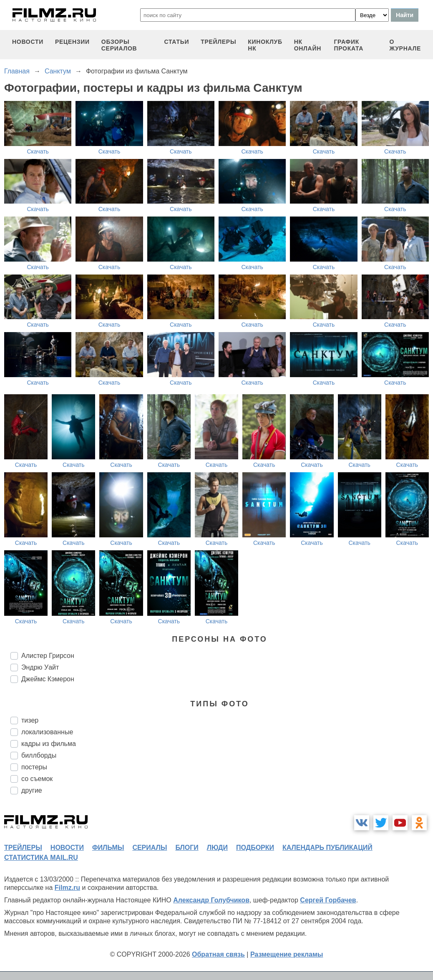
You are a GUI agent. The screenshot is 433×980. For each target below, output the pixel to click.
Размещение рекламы (287, 954)
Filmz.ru (67, 888)
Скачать (38, 151)
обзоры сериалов (119, 45)
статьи (176, 42)
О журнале (405, 45)
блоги (187, 848)
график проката (349, 45)
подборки (255, 848)
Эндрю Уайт (40, 667)
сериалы (150, 848)
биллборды (39, 755)
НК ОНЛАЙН (308, 45)
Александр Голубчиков (211, 900)
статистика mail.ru (41, 858)
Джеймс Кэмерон (48, 679)
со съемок (37, 779)
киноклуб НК (265, 45)
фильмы (108, 848)
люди (217, 848)
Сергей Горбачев (328, 900)
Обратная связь (218, 954)
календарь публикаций (327, 848)
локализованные (47, 732)
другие (32, 790)
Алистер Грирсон (48, 656)
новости (28, 42)
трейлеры (218, 42)
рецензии (72, 42)
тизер (30, 720)
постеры (34, 767)
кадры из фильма (49, 744)
